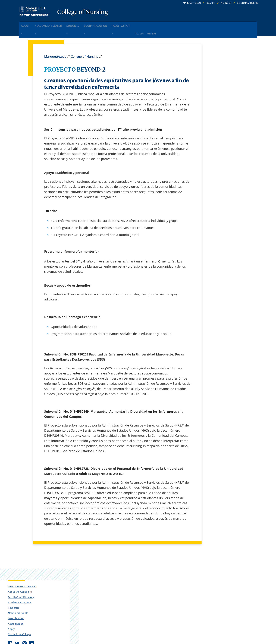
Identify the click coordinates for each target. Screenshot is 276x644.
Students (83, 24)
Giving (177, 24)
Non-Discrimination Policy (204, 622)
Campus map (98, 583)
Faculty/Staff (139, 24)
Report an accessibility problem (226, 142)
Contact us (96, 592)
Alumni (161, 24)
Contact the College (219, 115)
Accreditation (215, 105)
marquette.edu (192, 3)
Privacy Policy (141, 622)
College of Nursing (83, 12)
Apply (211, 110)
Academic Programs (219, 84)
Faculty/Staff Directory (220, 78)
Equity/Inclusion (110, 24)
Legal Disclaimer (168, 622)
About (28, 24)
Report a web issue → (217, 601)
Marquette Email (146, 574)
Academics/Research (54, 24)
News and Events (217, 94)
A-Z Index (226, 3)
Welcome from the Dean (222, 68)
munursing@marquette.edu (224, 157)
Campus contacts (101, 574)
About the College (218, 73)
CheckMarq (142, 583)
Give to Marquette (248, 3)
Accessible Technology (246, 622)
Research (213, 89)
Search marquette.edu (105, 601)
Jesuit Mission (216, 100)
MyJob (138, 601)
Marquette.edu (55, 46)
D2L (136, 592)
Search (211, 3)
